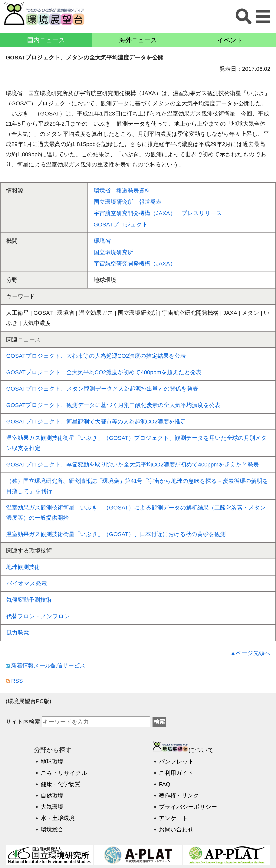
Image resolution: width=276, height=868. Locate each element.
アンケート (173, 818)
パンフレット (176, 761)
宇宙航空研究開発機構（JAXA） (135, 264)
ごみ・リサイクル (64, 773)
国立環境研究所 (113, 252)
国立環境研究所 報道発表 (128, 202)
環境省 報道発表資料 (122, 190)
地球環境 (52, 761)
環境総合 (52, 829)
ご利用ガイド (176, 773)
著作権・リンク (179, 795)
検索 (159, 722)
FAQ (165, 784)
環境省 (102, 241)
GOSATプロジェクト (121, 224)
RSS (14, 681)
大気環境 (52, 807)
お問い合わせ (176, 829)
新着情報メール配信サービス (46, 665)
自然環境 (52, 795)
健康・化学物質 (61, 784)
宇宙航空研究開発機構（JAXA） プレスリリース (158, 213)
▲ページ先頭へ (250, 653)
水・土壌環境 (58, 818)
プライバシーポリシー (188, 807)
